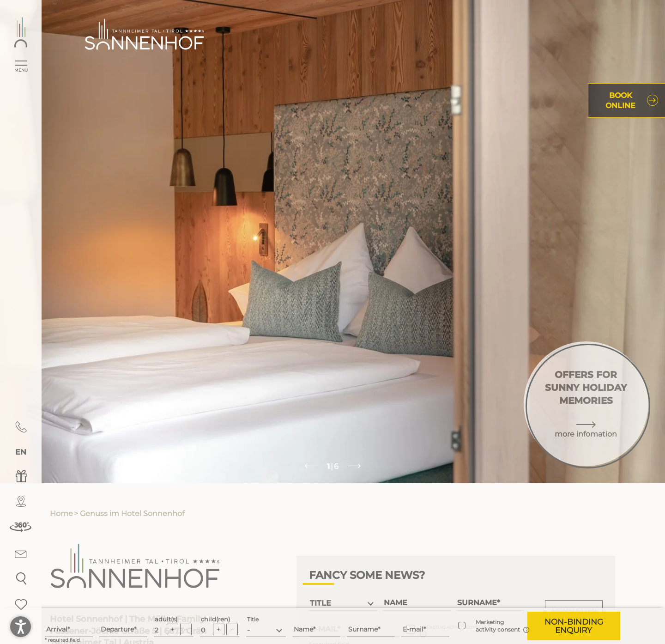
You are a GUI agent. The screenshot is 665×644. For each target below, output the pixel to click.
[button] (574, 626)
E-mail (413, 629)
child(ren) (215, 619)
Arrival (57, 629)
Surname (363, 629)
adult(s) (166, 619)
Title (253, 619)
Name (303, 629)
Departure (117, 629)
